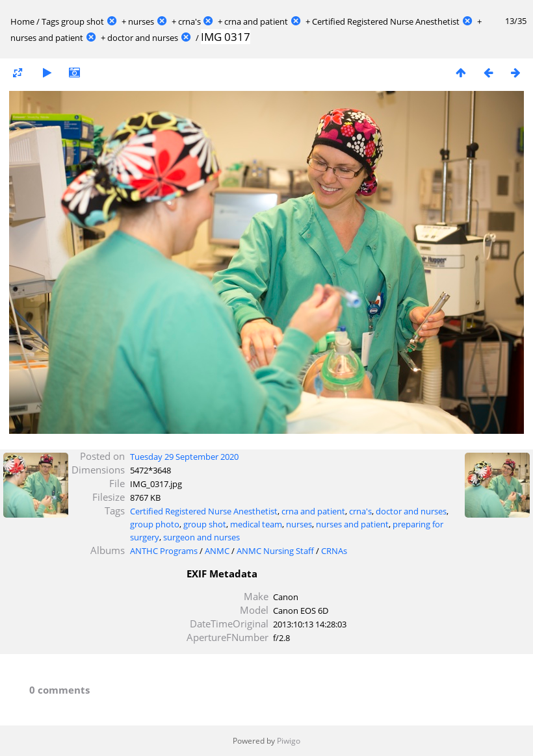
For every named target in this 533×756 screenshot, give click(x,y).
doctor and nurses (143, 38)
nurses (141, 21)
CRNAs (334, 551)
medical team (256, 524)
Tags (50, 21)
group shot (83, 21)
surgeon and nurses (201, 537)
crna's (189, 21)
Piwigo (289, 741)
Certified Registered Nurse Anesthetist (386, 21)
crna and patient (256, 21)
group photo (155, 524)
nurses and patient (47, 38)
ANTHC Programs (164, 551)
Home (22, 21)
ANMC (217, 551)
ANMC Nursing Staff (275, 551)
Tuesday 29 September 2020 (184, 457)
